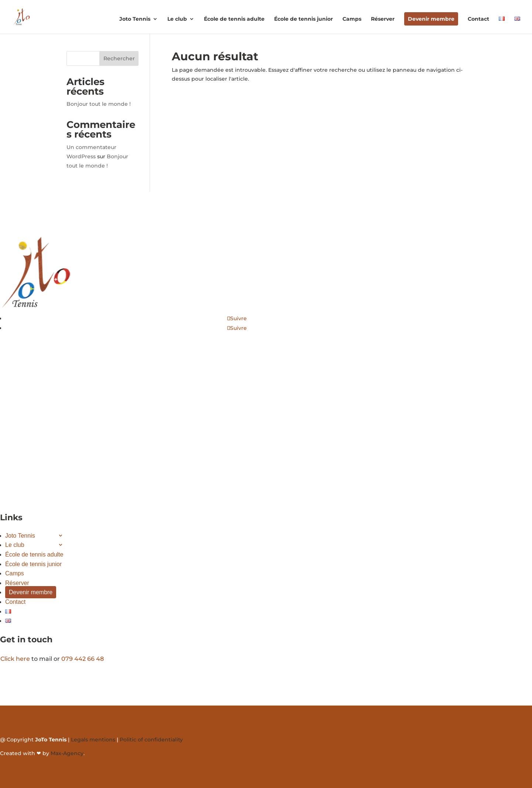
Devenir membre (431, 19)
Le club (177, 19)
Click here (15, 659)
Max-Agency (67, 753)
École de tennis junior (303, 19)
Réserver (383, 19)
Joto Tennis (135, 19)
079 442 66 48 (83, 659)
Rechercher (119, 58)
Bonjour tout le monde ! (99, 104)
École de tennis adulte (234, 19)
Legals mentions (93, 740)
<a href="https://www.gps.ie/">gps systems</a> (79, 435)
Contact (478, 19)
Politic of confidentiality (151, 740)
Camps (352, 19)
